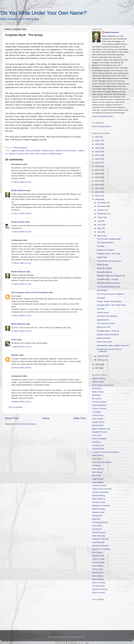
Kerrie (14, 340)
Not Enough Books (100, 522)
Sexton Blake (98, 566)
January (101, 360)
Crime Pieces (98, 415)
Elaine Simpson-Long (101, 429)
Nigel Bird (96, 519)
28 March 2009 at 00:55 (21, 368)
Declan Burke (98, 425)
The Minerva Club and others (109, 261)
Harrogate (101, 298)
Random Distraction (100, 546)
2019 (97, 163)
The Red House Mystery (107, 316)
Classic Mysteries (99, 405)
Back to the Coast (104, 342)
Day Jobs (101, 309)
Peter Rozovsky (99, 536)
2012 (97, 188)
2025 (97, 141)
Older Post (80, 418)
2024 (97, 144)
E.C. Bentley (10, 154)
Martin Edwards (18, 190)
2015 (97, 177)
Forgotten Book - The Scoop (109, 254)
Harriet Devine (98, 449)
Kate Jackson (98, 469)
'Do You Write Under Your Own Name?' (43, 13)
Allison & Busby (99, 378)
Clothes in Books (99, 409)
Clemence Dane (48, 151)
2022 (97, 152)
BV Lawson (97, 399)
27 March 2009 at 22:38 (21, 316)
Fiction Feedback (99, 439)
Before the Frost (104, 327)
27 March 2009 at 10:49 (21, 232)
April (99, 232)
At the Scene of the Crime (103, 385)
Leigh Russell (98, 479)
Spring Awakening (104, 272)
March (100, 236)
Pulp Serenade (98, 542)
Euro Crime (97, 435)
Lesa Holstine (98, 482)
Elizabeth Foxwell (99, 432)
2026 (97, 137)
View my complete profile (103, 116)
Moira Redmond (99, 499)
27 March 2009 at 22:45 (21, 331)
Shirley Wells (98, 569)
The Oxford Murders (105, 243)
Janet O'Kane (98, 455)
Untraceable (102, 290)
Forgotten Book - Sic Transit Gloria (111, 305)
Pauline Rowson (99, 532)
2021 (97, 155)
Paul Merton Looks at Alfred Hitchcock (113, 346)
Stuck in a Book (99, 583)
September (102, 214)
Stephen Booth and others (108, 335)
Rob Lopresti (97, 552)
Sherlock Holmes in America (109, 283)
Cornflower (97, 412)
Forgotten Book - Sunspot (108, 279)
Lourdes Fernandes (100, 492)
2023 (97, 148)
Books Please (98, 392)
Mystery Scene (98, 512)
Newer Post (12, 418)
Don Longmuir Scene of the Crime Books (30, 292)
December (102, 203)
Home (46, 418)
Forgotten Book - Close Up (108, 331)
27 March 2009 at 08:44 (21, 213)
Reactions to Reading (101, 549)
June (100, 225)
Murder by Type (99, 502)
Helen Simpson (41, 154)
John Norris (97, 459)
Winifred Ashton (55, 154)
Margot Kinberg (99, 496)
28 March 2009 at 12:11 (21, 402)
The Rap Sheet (98, 586)
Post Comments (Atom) (26, 424)
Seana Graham (99, 562)
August (100, 217)
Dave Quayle (98, 419)
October (101, 210)
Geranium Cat (98, 445)
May (99, 228)
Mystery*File (97, 516)
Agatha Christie (18, 151)
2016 (97, 174)
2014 (97, 181)
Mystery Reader (99, 509)
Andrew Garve (103, 312)
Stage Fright (102, 257)
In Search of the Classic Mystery (106, 452)
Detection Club (62, 151)
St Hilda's (101, 246)
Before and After (104, 338)
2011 (97, 192)
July (99, 221)
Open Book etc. (103, 320)
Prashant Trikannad (100, 539)
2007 (97, 368)
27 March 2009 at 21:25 (21, 284)
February (101, 356)
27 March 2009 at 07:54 (21, 182)
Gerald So (96, 442)
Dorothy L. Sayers (76, 151)
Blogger (82, 637)
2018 (97, 166)
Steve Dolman (98, 579)
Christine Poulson (100, 402)
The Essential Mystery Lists (108, 287)
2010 (97, 196)
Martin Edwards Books (102, 126)
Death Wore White (105, 268)
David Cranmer (18, 222)
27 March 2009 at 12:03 (21, 263)
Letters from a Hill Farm (102, 489)
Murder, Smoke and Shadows (109, 301)
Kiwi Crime (97, 476)
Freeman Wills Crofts (25, 154)
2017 (97, 170)
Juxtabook (96, 465)
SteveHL (15, 355)
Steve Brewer (98, 576)
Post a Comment (16, 407)
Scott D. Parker (99, 559)
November (102, 206)
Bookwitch (96, 395)
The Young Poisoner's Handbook (111, 294)
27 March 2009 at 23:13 (21, 347)
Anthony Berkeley (33, 151)
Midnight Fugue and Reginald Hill (111, 276)
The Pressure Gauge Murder (109, 239)
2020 (97, 159)
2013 (97, 185)
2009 (97, 199)
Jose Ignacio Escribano (102, 462)
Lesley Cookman (99, 485)
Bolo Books (97, 388)
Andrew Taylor (98, 382)
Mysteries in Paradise (101, 506)
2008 (97, 364)
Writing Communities (106, 250)
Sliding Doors (102, 265)
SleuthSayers (98, 573)
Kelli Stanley (97, 472)
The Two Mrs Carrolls (106, 323)
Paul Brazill (97, 529)
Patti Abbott (97, 526)
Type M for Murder (100, 589)
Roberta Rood (98, 556)
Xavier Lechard (98, 592)
